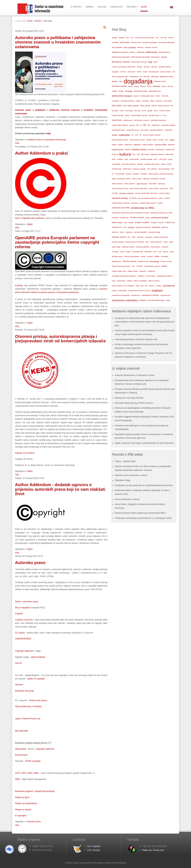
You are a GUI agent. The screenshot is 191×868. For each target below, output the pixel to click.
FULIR (144, 111)
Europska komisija (127, 101)
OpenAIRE (153, 184)
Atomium (19, 685)
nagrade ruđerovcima (152, 164)
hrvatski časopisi (118, 115)
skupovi (165, 252)
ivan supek (144, 130)
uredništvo (141, 276)
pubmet (161, 223)
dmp (121, 81)
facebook (159, 101)
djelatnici (115, 81)
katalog (149, 140)
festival (154, 106)
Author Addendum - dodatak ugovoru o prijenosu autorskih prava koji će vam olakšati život (60, 489)
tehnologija (154, 261)
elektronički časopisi (122, 96)
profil (125, 223)
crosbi (145, 72)
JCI (132, 135)
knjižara (120, 145)
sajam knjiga (116, 247)
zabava (159, 286)
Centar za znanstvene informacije (124, 67)
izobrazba (124, 135)
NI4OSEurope (117, 169)
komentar (151, 150)
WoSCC (152, 286)
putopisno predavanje (143, 227)
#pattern (115, 38)
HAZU (156, 111)
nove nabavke (152, 169)
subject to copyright (36, 679)
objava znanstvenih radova (121, 179)
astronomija (125, 42)
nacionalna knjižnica (129, 164)
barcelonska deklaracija (167, 42)
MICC (156, 159)
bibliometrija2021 (164, 52)
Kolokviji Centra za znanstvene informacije (46, 140)
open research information (139, 188)
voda (114, 281)
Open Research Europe (120, 188)
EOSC (158, 96)
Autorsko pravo (30, 563)
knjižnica (137, 145)
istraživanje (156, 125)
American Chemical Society (145, 38)
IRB (145, 125)
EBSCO (143, 86)
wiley (138, 286)
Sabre (166, 242)
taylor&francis (117, 261)
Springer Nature (117, 256)
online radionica (117, 184)
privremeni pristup (160, 218)
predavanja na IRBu (143, 208)
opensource (164, 188)
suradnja (150, 256)
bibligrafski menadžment (120, 52)
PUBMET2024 (117, 227)
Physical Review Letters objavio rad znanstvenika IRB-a (140, 513)
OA (113, 174)
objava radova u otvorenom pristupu (161, 174)
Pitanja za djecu (22, 797)
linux (134, 154)
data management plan (120, 77)
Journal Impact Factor (137, 140)
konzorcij (115, 154)
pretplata (115, 218)
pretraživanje (124, 218)
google (150, 111)
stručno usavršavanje (132, 256)
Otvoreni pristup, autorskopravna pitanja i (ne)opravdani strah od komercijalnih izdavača (60, 339)
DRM (17, 779)
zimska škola (122, 291)
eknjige (121, 91)
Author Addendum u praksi (42, 153)
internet (132, 125)
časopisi (143, 300)
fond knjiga (129, 111)
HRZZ (127, 115)
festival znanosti (164, 106)
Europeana (116, 101)
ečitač (152, 101)
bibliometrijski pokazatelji (121, 57)
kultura (125, 154)
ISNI (149, 125)
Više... (18, 143)
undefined (151, 271)
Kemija (161, 140)
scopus (128, 252)
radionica (164, 227)
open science (154, 188)
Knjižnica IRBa (161, 145)
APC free (163, 38)
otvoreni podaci (164, 193)
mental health (134, 159)
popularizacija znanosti (148, 203)
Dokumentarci (21, 755)
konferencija (160, 150)
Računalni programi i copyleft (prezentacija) (35, 791)
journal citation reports (120, 140)
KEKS (155, 140)
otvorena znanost (127, 193)
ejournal (170, 86)
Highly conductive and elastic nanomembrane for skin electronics (144, 443)
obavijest (136, 174)
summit (143, 256)
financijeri (115, 111)
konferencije (170, 149)
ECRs (149, 86)
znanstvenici (136, 295)
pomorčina (135, 203)
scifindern (165, 247)
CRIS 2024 (131, 72)
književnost (128, 145)
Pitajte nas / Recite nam (153, 850)
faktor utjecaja (145, 106)
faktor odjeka (117, 106)
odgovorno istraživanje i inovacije (154, 179)
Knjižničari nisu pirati (24, 691)
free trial (137, 111)
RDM (134, 237)
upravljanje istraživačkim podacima (124, 276)
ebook (130, 86)
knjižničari (171, 145)
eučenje (138, 101)
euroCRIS (165, 96)
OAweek (129, 174)
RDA (129, 237)
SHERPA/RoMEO (23, 639)
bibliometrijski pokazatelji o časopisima (145, 57)
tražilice (164, 266)
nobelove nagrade (139, 169)
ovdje (48, 133)
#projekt (122, 38)
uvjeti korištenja (38, 657)
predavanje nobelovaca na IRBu (161, 213)
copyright (115, 72)
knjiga (172, 140)
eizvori (164, 86)
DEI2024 (147, 77)
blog (150, 62)
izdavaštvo (169, 130)
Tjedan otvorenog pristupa (121, 266)
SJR (160, 252)
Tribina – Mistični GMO (125, 461)
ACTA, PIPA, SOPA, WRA (27, 773)
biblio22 (133, 52)
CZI (174, 72)
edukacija (157, 86)
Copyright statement (45, 749)
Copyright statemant (25, 651)
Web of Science (154, 281)
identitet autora (154, 115)
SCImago (115, 252)
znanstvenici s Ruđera (150, 295)
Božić (155, 62)
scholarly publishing (142, 247)
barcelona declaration (150, 42)
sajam (171, 242)
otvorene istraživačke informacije (146, 193)
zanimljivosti (169, 286)
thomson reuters (166, 261)
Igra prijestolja (22, 731)
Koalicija (19, 285)
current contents (165, 72)
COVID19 (123, 72)
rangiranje (129, 232)
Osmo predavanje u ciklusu (127, 499)
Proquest (154, 223)
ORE (171, 188)
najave (163, 164)
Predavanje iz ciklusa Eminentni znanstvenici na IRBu (131, 213)
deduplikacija (134, 77)
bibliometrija (152, 52)
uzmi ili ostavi (151, 276)
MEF (126, 159)
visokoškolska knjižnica (165, 276)
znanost (157, 291)
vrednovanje (121, 281)
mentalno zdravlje (146, 159)
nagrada (140, 164)
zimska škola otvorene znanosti (139, 291)
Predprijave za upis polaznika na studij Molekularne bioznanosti (144, 485)
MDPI (114, 159)
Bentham (140, 47)
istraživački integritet (168, 125)
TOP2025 (139, 266)
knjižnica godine (148, 145)
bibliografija (141, 52)
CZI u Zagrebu (94, 846)
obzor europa (137, 179)
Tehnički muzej (143, 261)
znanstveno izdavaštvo (125, 300)
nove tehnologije (164, 169)
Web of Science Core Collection (123, 286)
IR (141, 125)
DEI (141, 77)
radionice (115, 232)
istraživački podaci (119, 130)
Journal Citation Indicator (152, 135)
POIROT (167, 198)
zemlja (114, 291)
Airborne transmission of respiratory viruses (135, 375)
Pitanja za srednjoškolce (26, 803)
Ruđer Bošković (156, 242)
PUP (125, 227)
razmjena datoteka (140, 232)
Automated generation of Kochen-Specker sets (136, 339)
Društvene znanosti (119, 86)
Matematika (169, 154)
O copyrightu (21, 816)
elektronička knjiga (140, 91)
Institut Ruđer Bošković (120, 125)
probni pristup (117, 222)
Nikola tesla (127, 169)
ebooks (136, 86)
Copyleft (19, 614)
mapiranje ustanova (157, 154)
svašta (157, 256)
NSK (173, 169)
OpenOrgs (161, 184)
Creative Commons (24, 620)
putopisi (131, 227)
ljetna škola (145, 154)
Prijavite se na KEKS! (25, 453)
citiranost (147, 67)
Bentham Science (151, 47)
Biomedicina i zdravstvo (121, 62)
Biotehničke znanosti (139, 62)
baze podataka (130, 47)
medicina (120, 159)
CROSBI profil (153, 72)
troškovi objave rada (119, 271)
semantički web (138, 252)
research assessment (161, 237)
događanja (138, 81)
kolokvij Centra (139, 149)
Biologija (164, 57)
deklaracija (155, 77)
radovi (122, 232)
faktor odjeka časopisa (131, 106)
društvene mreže (160, 81)
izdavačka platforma (156, 130)
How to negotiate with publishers (30, 218)
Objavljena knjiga (123, 480)
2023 (128, 38)
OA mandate (120, 174)
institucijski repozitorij (158, 120)
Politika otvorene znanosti (121, 203)
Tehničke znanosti (129, 261)
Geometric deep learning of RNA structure (134, 403)
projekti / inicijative (142, 222)
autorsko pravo (136, 42)
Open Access (142, 184)
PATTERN (133, 198)
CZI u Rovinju (94, 850)
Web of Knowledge (140, 281)
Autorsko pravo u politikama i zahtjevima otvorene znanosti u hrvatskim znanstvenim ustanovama (58, 42)
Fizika (122, 111)
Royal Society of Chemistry (135, 242)
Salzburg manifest (128, 247)
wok (142, 286)
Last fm (18, 663)
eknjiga (114, 91)
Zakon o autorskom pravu (27, 602)
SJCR (155, 252)
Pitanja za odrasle (23, 810)
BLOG (38, 21)
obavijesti (144, 174)
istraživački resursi (133, 130)
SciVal (122, 252)
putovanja (156, 227)
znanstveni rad (165, 295)
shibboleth (148, 252)
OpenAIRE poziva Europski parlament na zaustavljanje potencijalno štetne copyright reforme (57, 242)
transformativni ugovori (152, 266)
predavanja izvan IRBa (121, 208)
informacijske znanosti (142, 120)
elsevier (136, 96)
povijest (160, 203)
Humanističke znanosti (139, 115)
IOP (137, 125)
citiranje (140, 67)
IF (161, 115)
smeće (172, 252)
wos (146, 286)
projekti (131, 223)
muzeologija (116, 164)
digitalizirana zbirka (167, 77)
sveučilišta (164, 256)
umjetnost (143, 271)
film (172, 106)
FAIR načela (167, 101)
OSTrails (115, 193)
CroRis (139, 72)
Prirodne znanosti (137, 218)
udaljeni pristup (133, 271)
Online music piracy (38, 700)
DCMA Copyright (33, 761)
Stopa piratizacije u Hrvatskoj (28, 706)
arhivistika (115, 42)
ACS (132, 38)
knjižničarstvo (118, 150)
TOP (133, 266)
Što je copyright (22, 608)
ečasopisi (145, 101)
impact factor (117, 120)
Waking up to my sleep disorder (129, 398)
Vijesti (30, 224)
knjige (114, 145)
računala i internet (119, 237)
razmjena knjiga (154, 232)
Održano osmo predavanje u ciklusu (131, 475)
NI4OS (169, 164)
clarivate (154, 67)
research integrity (118, 242)
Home (30, 21)
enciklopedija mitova (147, 96)
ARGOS (171, 38)
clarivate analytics (165, 67)
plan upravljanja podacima (147, 198)
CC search (20, 633)
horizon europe (165, 111)
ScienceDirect (155, 247)
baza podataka (117, 47)
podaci (161, 198)
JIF (140, 135)
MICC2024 (163, 159)
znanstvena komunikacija (121, 295)
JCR (137, 135)
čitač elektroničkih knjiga (156, 300)
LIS (138, 154)
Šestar (168, 300)
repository (140, 237)
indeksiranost (128, 120)
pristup (148, 218)
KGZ (167, 140)
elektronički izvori (155, 91)
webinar (129, 281)
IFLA (165, 115)
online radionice (130, 184)
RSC (147, 242)
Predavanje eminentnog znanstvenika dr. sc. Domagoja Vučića (143, 518)
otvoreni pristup (120, 198)
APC (157, 38)
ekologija (129, 91)
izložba (115, 135)
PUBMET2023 (170, 223)
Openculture (21, 749)
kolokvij (128, 149)
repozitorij (149, 237)
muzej (170, 159)
